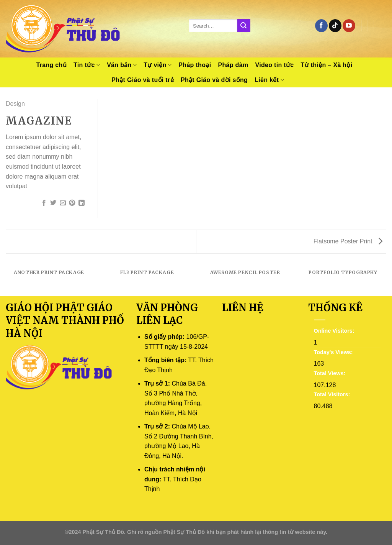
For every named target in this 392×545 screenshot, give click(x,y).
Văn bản (122, 65)
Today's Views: (334, 352)
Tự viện (158, 65)
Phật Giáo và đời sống (214, 80)
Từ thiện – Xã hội (327, 65)
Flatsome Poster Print (348, 241)
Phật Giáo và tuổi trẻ (143, 80)
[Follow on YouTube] (349, 26)
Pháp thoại (195, 65)
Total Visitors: (333, 394)
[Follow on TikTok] (335, 26)
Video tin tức (274, 65)
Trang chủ (51, 65)
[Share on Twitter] (53, 203)
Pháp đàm (233, 65)
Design (15, 104)
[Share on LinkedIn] (82, 203)
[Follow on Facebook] (321, 26)
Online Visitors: (335, 331)
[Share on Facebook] (44, 203)
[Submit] (244, 26)
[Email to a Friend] (63, 203)
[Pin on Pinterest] (72, 203)
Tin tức (87, 65)
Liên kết (269, 80)
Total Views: (331, 373)
